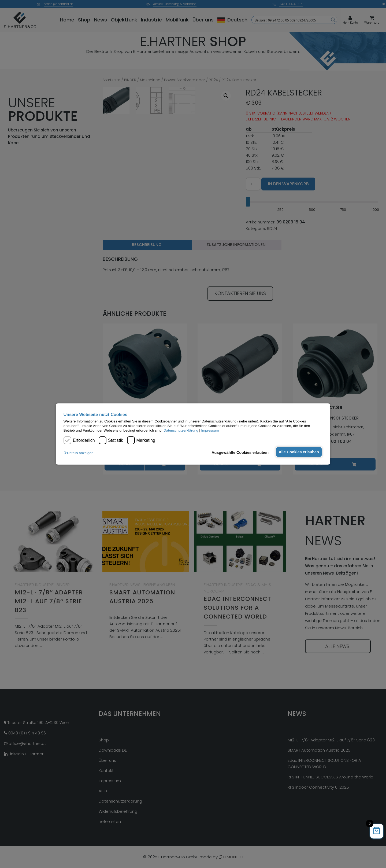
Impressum (210, 430)
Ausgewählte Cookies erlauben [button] (238, 453)
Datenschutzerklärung (181, 430)
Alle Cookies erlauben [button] (298, 452)
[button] (80, 453)
